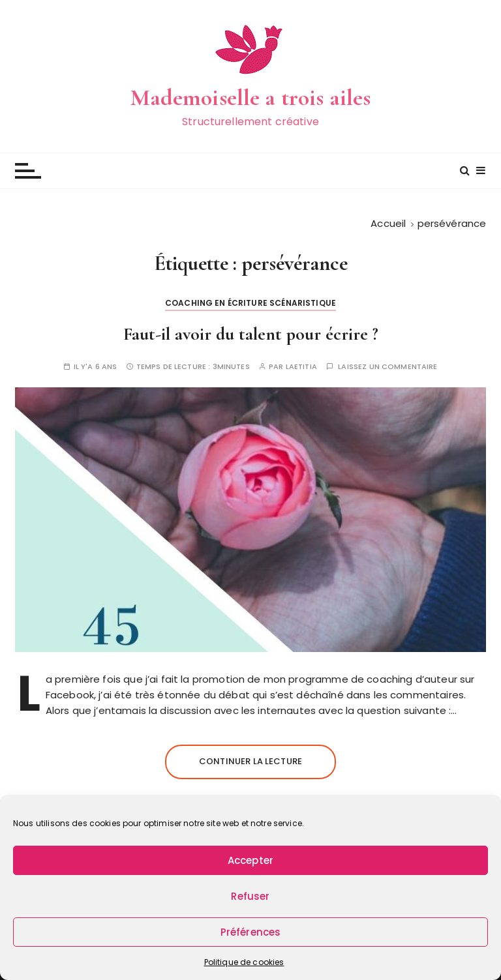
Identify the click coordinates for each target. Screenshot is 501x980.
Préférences (251, 932)
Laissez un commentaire (387, 367)
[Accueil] (388, 223)
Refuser (250, 896)
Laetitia (301, 367)
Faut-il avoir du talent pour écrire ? (251, 334)
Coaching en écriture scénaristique (250, 303)
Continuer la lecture (250, 761)
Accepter (250, 860)
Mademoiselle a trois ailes (251, 97)
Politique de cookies (244, 962)
